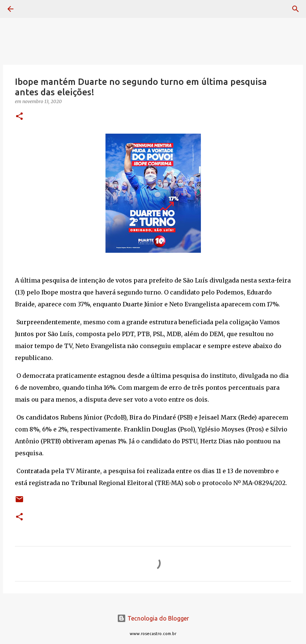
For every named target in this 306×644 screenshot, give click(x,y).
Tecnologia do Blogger (153, 618)
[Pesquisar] (31, 9)
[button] (19, 117)
